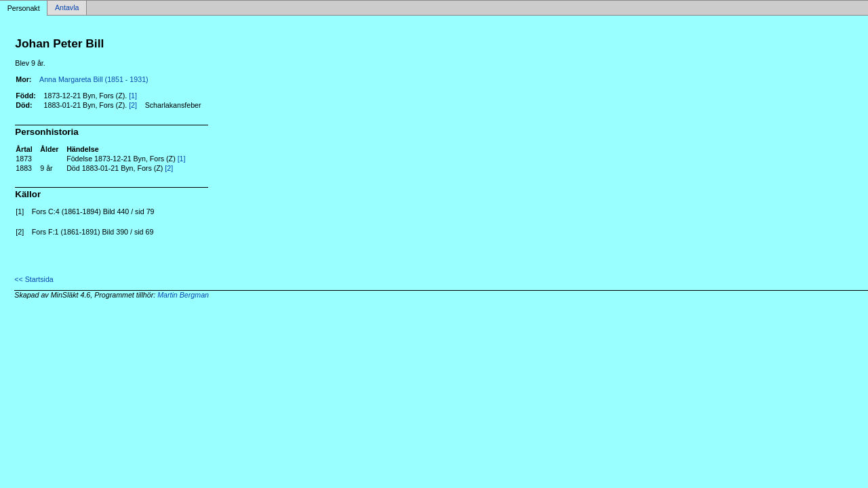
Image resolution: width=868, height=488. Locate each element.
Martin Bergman (183, 295)
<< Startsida (34, 279)
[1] (133, 96)
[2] (133, 105)
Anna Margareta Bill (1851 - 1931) (94, 79)
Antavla (67, 8)
